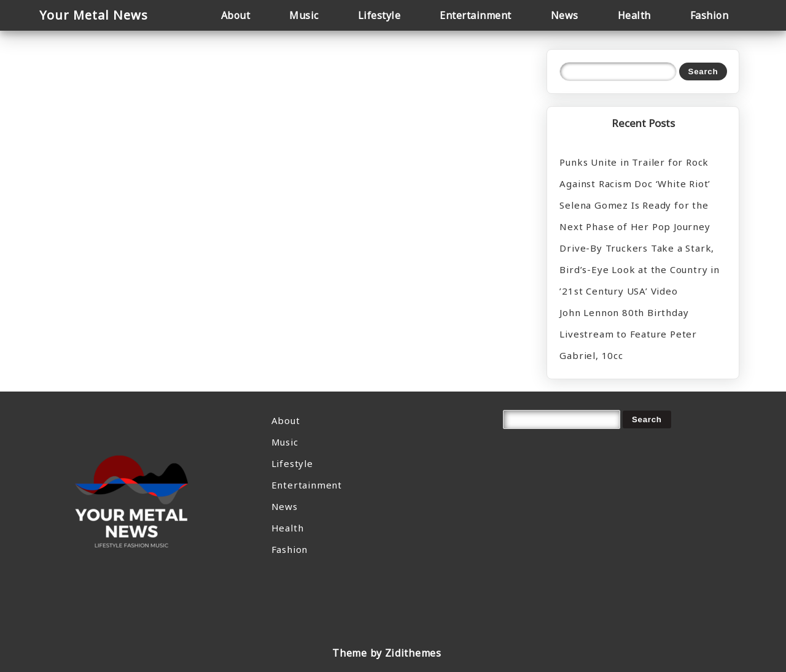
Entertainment (307, 485)
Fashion (290, 549)
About (286, 420)
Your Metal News (94, 15)
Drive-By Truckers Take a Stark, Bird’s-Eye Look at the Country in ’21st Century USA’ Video (639, 269)
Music (285, 442)
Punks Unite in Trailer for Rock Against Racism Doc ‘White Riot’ (635, 173)
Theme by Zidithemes (387, 653)
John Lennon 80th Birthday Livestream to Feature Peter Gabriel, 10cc (628, 334)
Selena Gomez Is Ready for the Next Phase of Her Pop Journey (635, 216)
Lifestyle (292, 463)
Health (288, 528)
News (285, 506)
